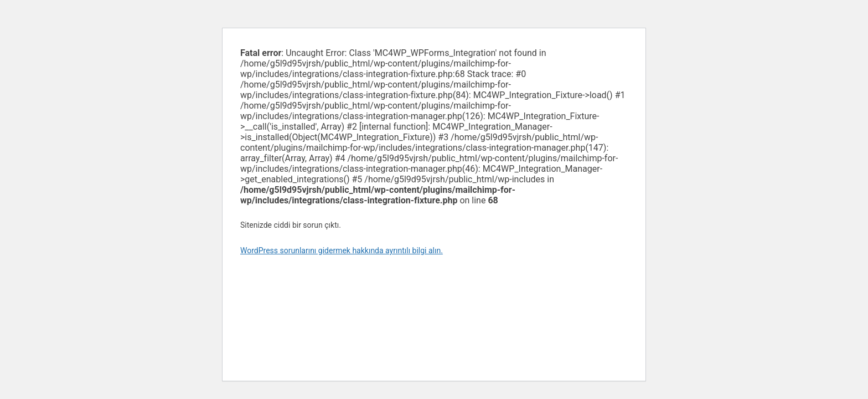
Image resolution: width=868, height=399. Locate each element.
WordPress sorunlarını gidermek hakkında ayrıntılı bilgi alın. (342, 250)
